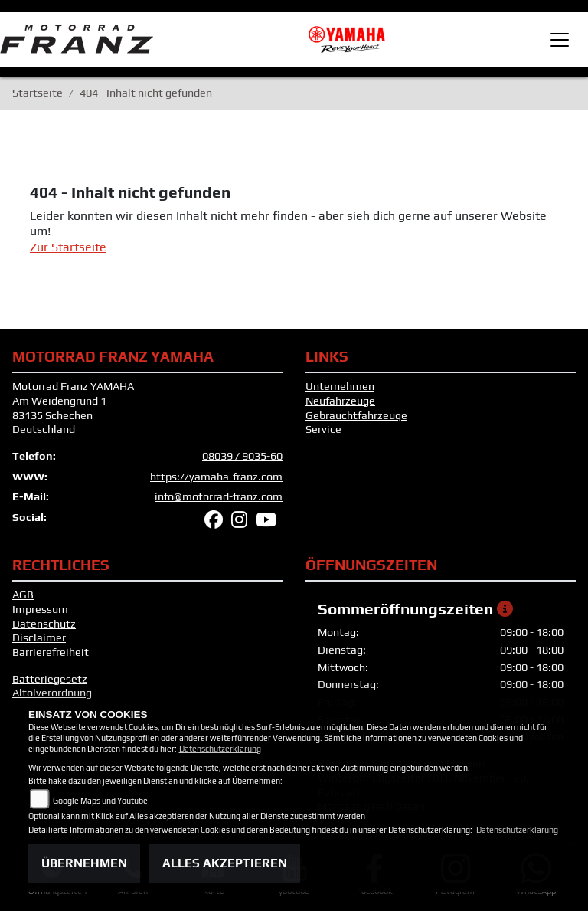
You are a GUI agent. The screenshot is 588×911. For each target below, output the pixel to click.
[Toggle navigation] (560, 40)
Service (323, 429)
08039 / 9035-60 (242, 456)
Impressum (40, 609)
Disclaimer (39, 637)
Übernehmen (84, 863)
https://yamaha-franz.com (216, 477)
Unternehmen (340, 386)
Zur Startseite (68, 247)
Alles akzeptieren (225, 863)
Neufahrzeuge (340, 401)
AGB (23, 595)
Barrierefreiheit (51, 652)
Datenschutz (44, 624)
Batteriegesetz (50, 679)
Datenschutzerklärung (220, 749)
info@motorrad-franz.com (219, 496)
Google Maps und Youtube (100, 801)
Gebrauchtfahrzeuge (356, 415)
